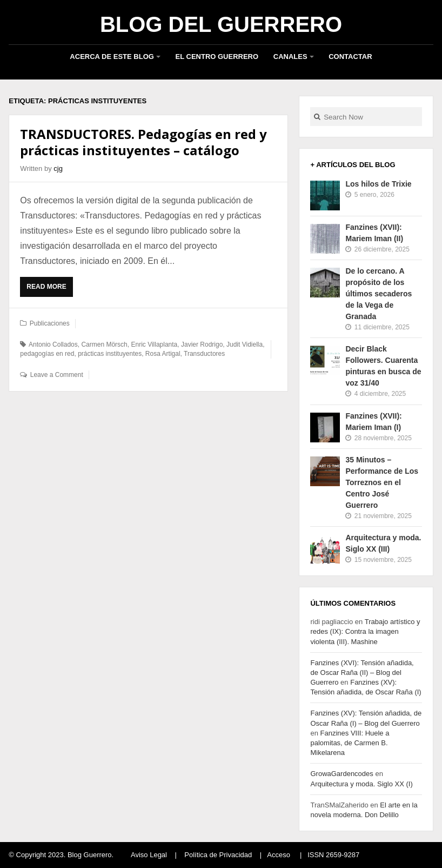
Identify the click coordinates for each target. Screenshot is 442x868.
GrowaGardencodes (341, 774)
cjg (58, 168)
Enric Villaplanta (154, 344)
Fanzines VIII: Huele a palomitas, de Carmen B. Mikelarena (350, 743)
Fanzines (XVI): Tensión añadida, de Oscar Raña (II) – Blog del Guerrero (362, 672)
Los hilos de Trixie (378, 184)
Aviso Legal (149, 855)
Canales (290, 57)
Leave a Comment (57, 375)
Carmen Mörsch (104, 344)
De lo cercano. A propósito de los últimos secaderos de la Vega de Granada (379, 294)
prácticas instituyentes (110, 354)
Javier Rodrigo (202, 344)
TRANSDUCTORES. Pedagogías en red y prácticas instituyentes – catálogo (143, 142)
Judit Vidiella (245, 344)
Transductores (204, 354)
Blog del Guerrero (221, 24)
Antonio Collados (53, 344)
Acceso (279, 855)
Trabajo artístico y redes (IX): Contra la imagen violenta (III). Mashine (365, 631)
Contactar (350, 57)
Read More (49, 289)
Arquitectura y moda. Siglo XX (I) (361, 784)
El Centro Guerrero (217, 57)
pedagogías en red (47, 354)
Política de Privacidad (218, 855)
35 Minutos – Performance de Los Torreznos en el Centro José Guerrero (382, 482)
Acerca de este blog (112, 57)
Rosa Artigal (163, 354)
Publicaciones (50, 323)
